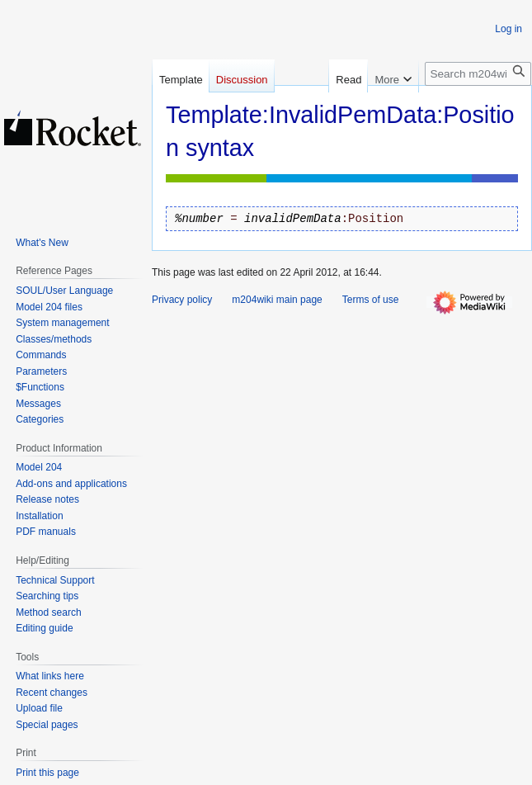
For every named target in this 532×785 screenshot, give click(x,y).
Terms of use (371, 300)
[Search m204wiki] (478, 74)
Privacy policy (182, 300)
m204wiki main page (277, 300)
